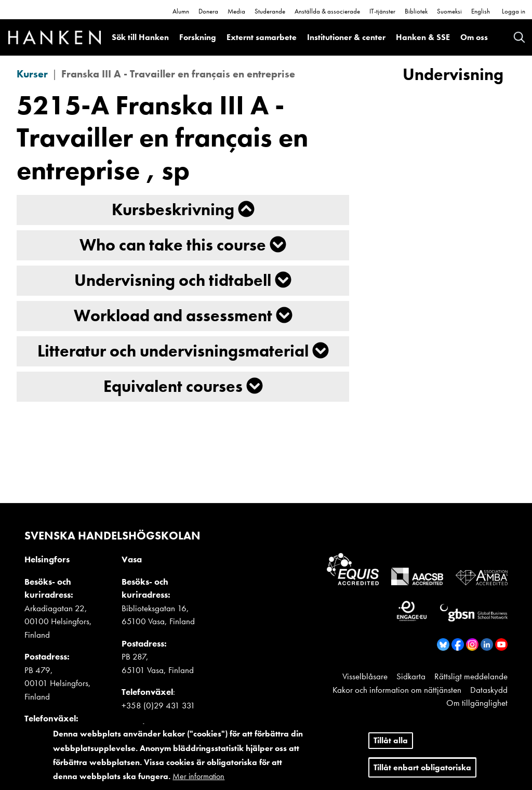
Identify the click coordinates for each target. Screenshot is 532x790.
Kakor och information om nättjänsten (397, 690)
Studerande (270, 11)
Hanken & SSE (423, 37)
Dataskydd (489, 690)
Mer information (198, 776)
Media (236, 11)
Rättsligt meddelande (471, 676)
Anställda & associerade (327, 11)
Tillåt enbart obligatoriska (422, 767)
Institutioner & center (346, 37)
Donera (208, 11)
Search (519, 37)
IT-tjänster (382, 11)
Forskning (198, 37)
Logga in (514, 11)
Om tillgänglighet (477, 703)
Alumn (181, 11)
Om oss (474, 37)
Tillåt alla (391, 740)
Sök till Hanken (140, 37)
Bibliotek (416, 11)
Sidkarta (411, 676)
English (481, 11)
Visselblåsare (365, 676)
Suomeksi (449, 11)
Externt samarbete (262, 37)
